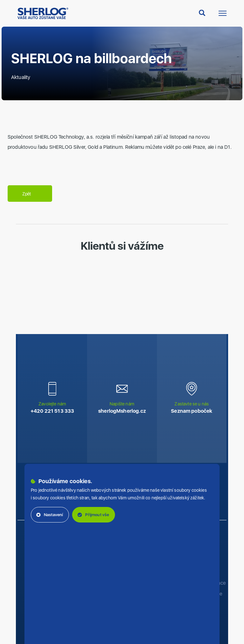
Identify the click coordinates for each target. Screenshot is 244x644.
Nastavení (50, 515)
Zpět (30, 194)
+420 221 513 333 (52, 411)
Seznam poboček (192, 411)
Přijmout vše (93, 515)
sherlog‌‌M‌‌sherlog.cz (122, 411)
